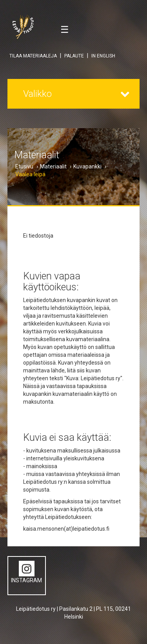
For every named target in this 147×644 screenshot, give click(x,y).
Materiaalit (53, 166)
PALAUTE (74, 56)
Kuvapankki (87, 166)
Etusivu (24, 166)
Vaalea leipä (30, 174)
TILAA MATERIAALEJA (33, 56)
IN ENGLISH (103, 56)
